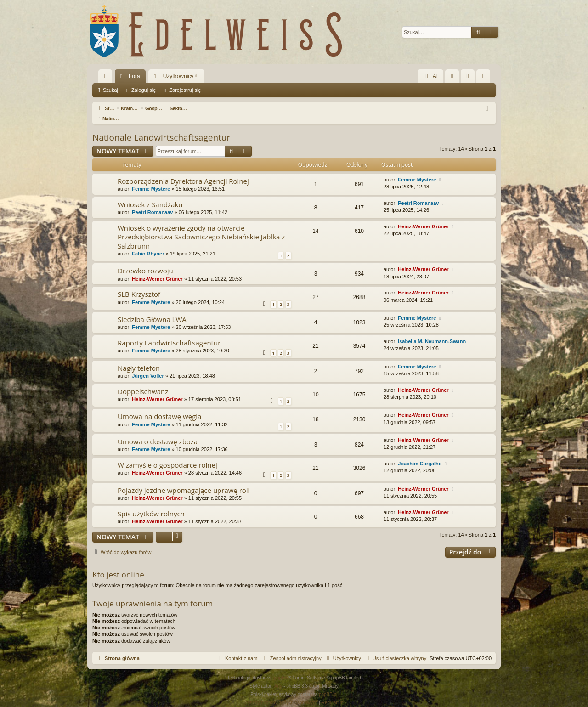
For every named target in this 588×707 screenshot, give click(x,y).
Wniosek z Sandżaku (150, 194)
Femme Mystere (151, 179)
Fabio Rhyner (148, 243)
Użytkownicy (178, 76)
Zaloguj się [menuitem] (470, 78)
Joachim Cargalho (420, 453)
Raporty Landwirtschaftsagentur (169, 333)
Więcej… (107, 78)
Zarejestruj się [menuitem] (485, 78)
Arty (278, 676)
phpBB (281, 668)
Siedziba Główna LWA (152, 309)
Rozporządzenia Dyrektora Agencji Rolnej (183, 171)
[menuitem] (452, 76)
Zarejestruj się (185, 90)
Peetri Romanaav (152, 202)
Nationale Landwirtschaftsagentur (161, 127)
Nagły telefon (139, 358)
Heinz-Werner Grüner (423, 216)
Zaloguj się (144, 90)
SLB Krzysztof (139, 284)
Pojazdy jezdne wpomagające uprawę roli (184, 480)
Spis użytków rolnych (151, 503)
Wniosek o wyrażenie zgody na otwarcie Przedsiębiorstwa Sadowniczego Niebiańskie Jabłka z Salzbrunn (201, 227)
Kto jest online (118, 564)
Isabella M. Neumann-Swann (432, 331)
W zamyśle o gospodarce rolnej (167, 455)
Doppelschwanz (143, 381)
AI (430, 76)
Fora (134, 76)
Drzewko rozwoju (145, 260)
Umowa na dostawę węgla (159, 406)
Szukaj (110, 90)
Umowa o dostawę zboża (158, 431)
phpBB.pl (328, 684)
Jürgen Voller (148, 366)
